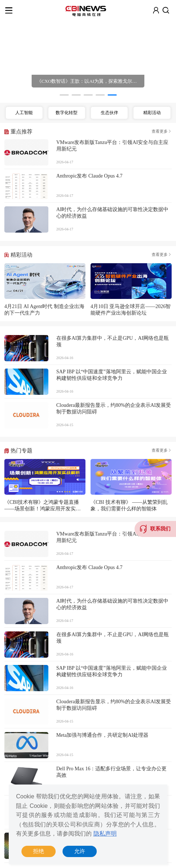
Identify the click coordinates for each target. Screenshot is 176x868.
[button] (64, 95)
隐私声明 (105, 834)
